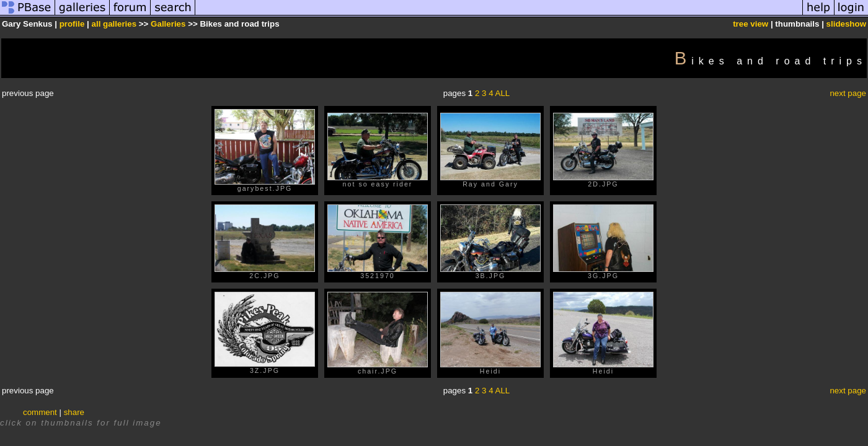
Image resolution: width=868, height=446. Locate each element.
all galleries (114, 24)
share (74, 412)
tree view (751, 24)
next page (848, 93)
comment (40, 412)
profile (72, 24)
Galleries (168, 24)
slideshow (846, 24)
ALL (503, 93)
